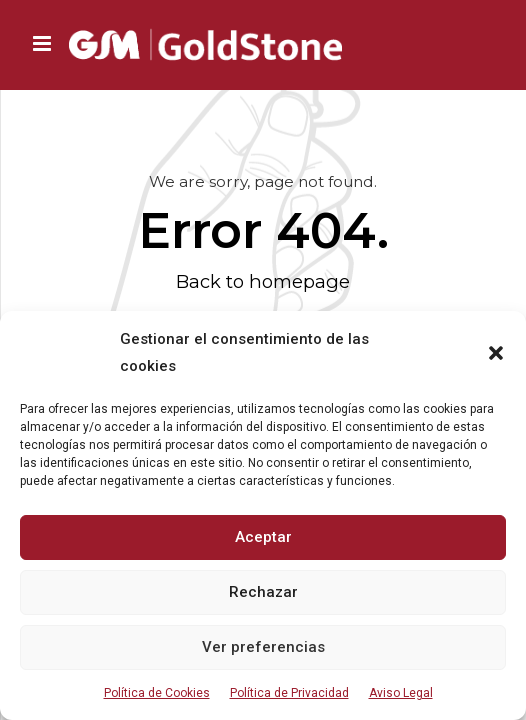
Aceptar (263, 537)
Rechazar (263, 592)
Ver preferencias (263, 647)
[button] (496, 353)
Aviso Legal (401, 693)
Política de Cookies (157, 693)
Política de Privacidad (289, 693)
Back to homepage (263, 281)
